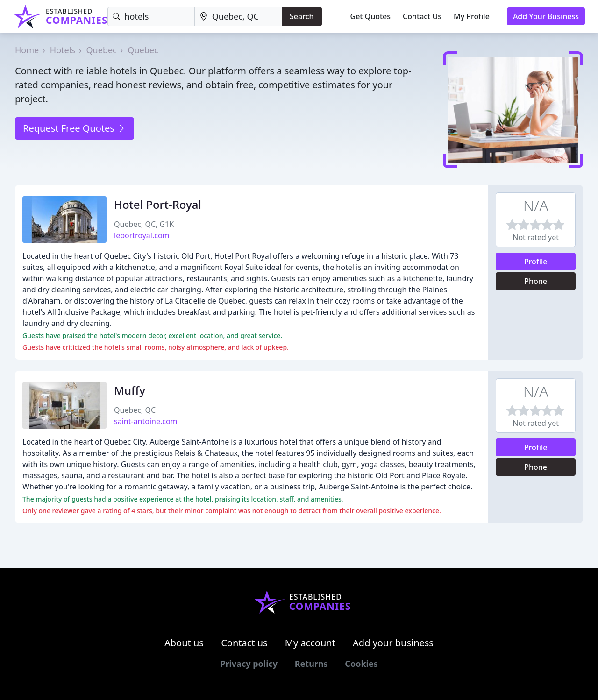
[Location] (238, 17)
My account (310, 643)
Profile (536, 262)
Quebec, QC (135, 410)
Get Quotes (371, 16)
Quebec (102, 50)
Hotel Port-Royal (158, 204)
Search (302, 16)
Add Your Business (546, 16)
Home (27, 50)
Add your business (393, 643)
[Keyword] (151, 17)
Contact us (244, 643)
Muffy (130, 390)
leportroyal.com (142, 235)
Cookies (361, 664)
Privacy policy (249, 664)
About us (184, 643)
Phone (536, 281)
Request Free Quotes (75, 128)
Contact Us (422, 16)
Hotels (63, 50)
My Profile (472, 16)
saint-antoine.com (146, 421)
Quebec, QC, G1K (144, 224)
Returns (311, 664)
